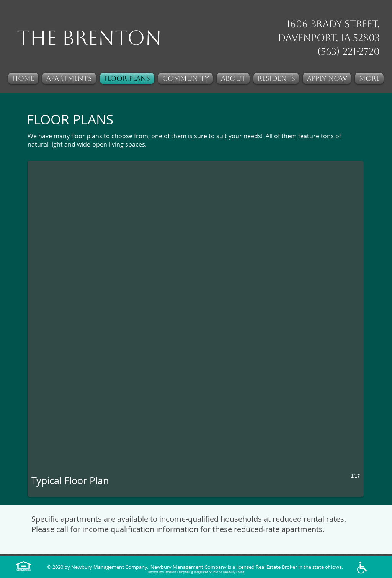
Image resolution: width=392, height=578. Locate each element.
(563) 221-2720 (349, 51)
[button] (196, 329)
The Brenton (89, 38)
